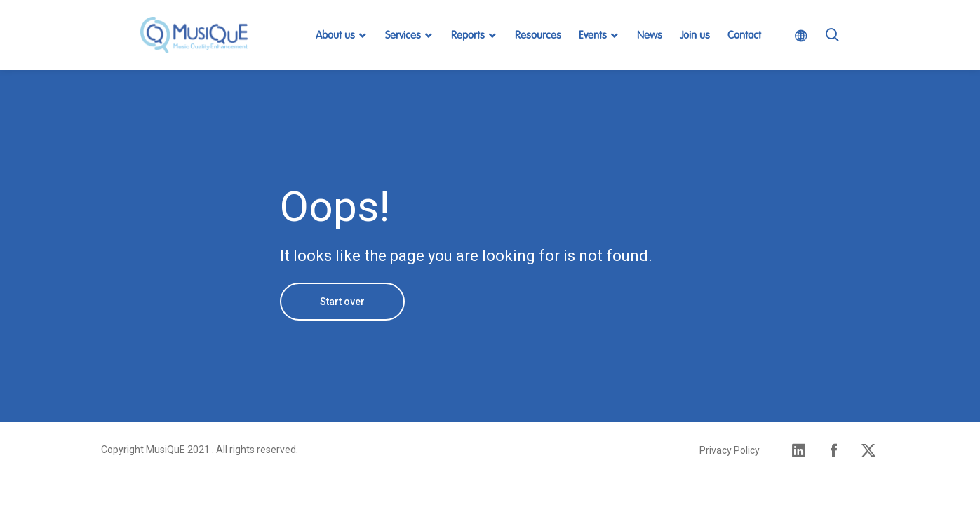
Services (403, 35)
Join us (695, 35)
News (650, 35)
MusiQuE (194, 35)
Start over (342, 302)
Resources (538, 35)
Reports (468, 35)
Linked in (799, 450)
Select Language (797, 35)
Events (593, 35)
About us (335, 35)
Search (832, 52)
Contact (744, 35)
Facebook (834, 450)
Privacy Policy (730, 450)
